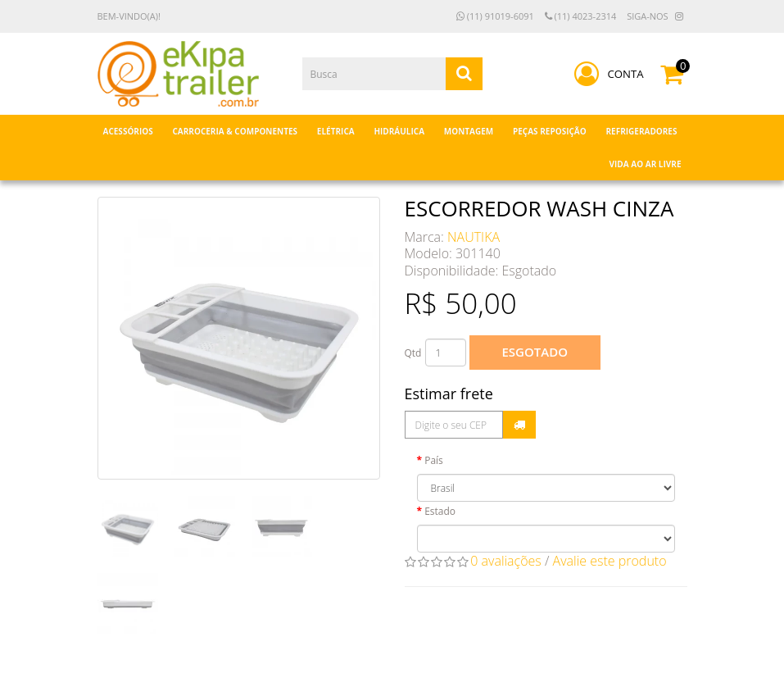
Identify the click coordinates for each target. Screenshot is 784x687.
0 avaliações (506, 561)
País (434, 460)
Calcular (519, 425)
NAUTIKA (474, 237)
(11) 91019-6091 (495, 16)
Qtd (413, 353)
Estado (440, 511)
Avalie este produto (610, 561)
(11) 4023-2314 (581, 16)
